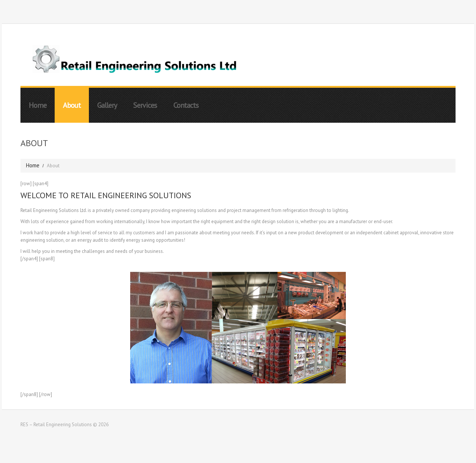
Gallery (107, 105)
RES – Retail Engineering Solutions (56, 425)
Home (38, 105)
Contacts (186, 105)
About (72, 105)
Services (145, 105)
